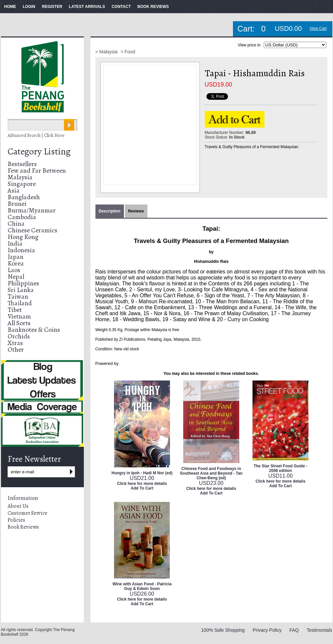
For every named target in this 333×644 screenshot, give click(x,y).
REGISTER (52, 7)
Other (16, 350)
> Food (128, 52)
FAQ (294, 630)
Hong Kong (23, 237)
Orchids (19, 336)
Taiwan (18, 296)
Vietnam (19, 316)
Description (110, 211)
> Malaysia (107, 52)
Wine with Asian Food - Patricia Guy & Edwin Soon (142, 586)
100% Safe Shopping (223, 630)
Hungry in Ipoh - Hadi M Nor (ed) (142, 473)
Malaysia (20, 177)
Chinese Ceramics (32, 230)
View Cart (318, 29)
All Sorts (19, 323)
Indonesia (21, 250)
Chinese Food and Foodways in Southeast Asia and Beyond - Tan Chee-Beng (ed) (211, 473)
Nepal (16, 277)
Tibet (15, 310)
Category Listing (39, 151)
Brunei (17, 204)
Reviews (136, 211)
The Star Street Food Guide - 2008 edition (280, 468)
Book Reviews (23, 527)
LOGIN (29, 7)
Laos (14, 270)
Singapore (22, 184)
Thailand (20, 303)
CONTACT (121, 7)
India (15, 243)
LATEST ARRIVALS (87, 7)
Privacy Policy (267, 630)
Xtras (15, 343)
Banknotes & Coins (34, 330)
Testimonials (319, 630)
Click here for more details (142, 484)
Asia (14, 190)
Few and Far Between (37, 171)
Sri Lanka (21, 290)
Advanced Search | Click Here (36, 135)
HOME (10, 7)
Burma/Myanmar (32, 210)
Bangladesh (24, 197)
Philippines (23, 283)
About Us (18, 506)
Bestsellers (22, 164)
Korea (16, 263)
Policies (16, 520)
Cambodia (22, 217)
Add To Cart (142, 488)
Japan (16, 257)
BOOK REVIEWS (153, 7)
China (16, 224)
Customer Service (28, 513)
